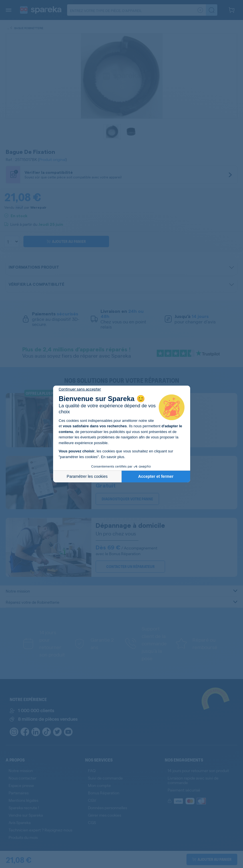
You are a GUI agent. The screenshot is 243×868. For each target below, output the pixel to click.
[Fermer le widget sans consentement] (80, 389)
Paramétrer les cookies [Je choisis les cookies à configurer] (87, 476)
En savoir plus (113, 457)
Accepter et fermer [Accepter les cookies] (156, 476)
